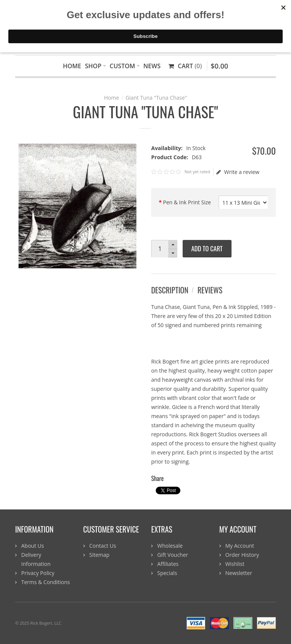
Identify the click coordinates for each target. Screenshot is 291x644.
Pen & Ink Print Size (187, 202)
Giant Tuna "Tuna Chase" (156, 98)
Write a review (238, 172)
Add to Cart (207, 248)
